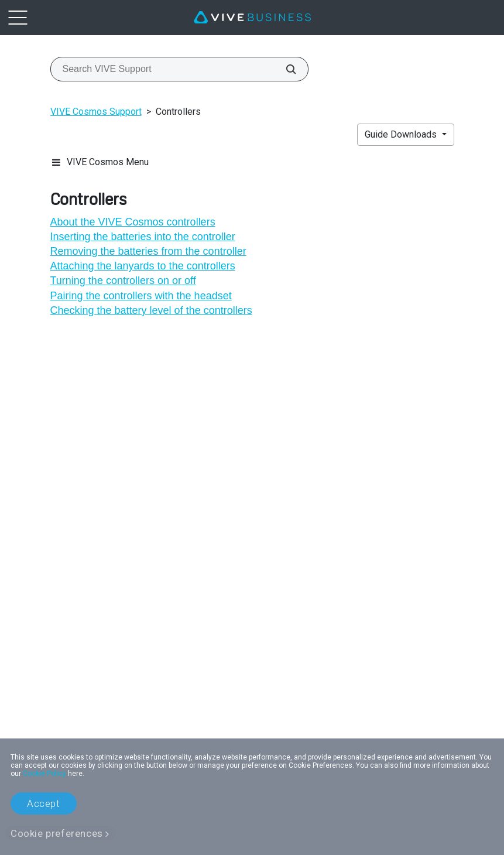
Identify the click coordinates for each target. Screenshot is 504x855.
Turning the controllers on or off (123, 281)
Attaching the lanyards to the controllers (143, 266)
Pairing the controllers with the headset (141, 296)
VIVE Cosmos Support (96, 112)
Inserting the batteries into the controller (143, 237)
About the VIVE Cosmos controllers (133, 222)
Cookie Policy (44, 774)
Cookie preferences (57, 833)
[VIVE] (252, 18)
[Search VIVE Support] (284, 69)
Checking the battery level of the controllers (151, 310)
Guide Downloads (402, 134)
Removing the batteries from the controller (148, 251)
